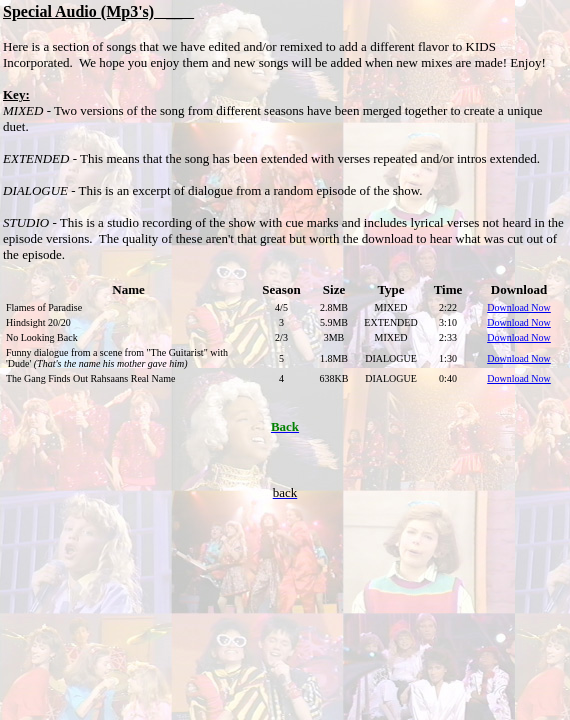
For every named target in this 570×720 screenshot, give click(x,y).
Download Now (519, 322)
